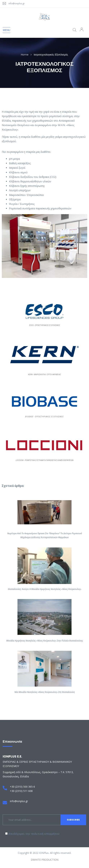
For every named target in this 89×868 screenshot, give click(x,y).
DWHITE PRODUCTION (45, 860)
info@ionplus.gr (17, 3)
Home (25, 55)
